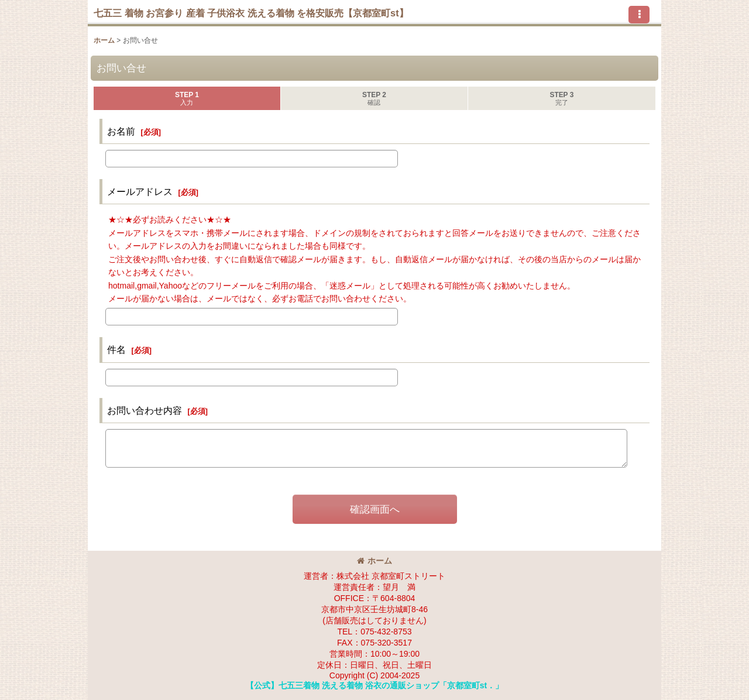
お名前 (121, 131)
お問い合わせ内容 (145, 410)
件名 (116, 349)
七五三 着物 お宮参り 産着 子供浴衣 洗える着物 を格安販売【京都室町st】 (251, 13)
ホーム (374, 561)
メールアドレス (140, 191)
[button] (639, 15)
